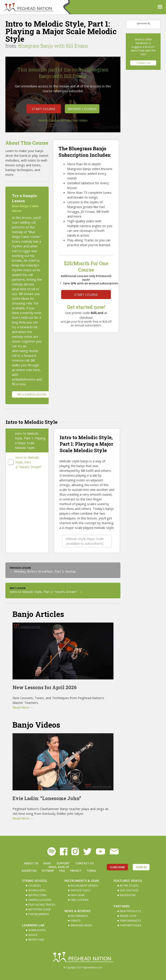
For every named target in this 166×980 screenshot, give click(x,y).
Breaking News (81, 925)
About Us (31, 863)
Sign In (141, 867)
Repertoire (36, 940)
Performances (131, 921)
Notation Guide (40, 909)
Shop (47, 863)
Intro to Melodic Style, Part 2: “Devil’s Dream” (29, 462)
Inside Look (128, 916)
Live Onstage (129, 890)
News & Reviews (77, 911)
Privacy (76, 871)
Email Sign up (59, 867)
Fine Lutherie (80, 900)
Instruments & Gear (82, 881)
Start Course (44, 109)
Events (76, 921)
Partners (122, 906)
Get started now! (86, 307)
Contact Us (143, 63)
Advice (33, 935)
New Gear (78, 895)
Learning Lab (33, 925)
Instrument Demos (84, 886)
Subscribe (117, 867)
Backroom (128, 895)
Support (63, 863)
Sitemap (48, 871)
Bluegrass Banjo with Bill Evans (53, 46)
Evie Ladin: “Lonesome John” (47, 798)
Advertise (29, 871)
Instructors (38, 895)
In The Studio (129, 886)
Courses (35, 886)
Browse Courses (82, 109)
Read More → (23, 707)
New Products (131, 911)
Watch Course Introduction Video (63, 120)
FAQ (62, 871)
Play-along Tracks (42, 905)
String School (35, 881)
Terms (91, 871)
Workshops (37, 890)
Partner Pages (131, 925)
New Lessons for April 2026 (45, 687)
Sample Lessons (40, 900)
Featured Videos (128, 881)
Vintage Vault (81, 890)
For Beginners (39, 914)
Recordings (79, 916)
